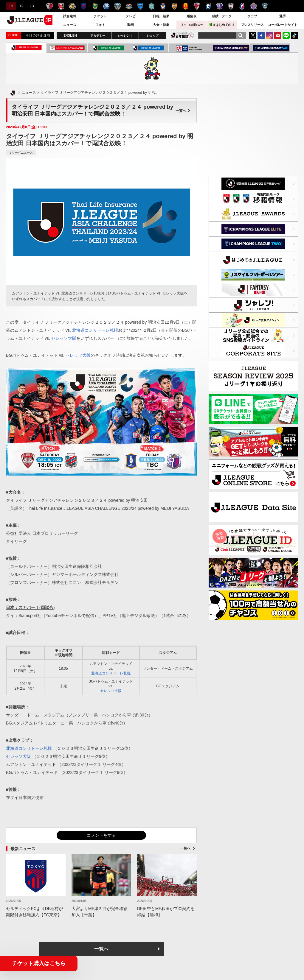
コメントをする (101, 835)
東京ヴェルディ (95, 6)
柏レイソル (72, 6)
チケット (100, 16)
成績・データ (222, 16)
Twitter (253, 35)
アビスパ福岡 (265, 6)
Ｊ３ (31, 6)
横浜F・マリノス (129, 6)
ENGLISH (70, 36)
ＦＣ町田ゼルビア (106, 6)
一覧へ (183, 111)
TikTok (294, 35)
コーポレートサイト (283, 25)
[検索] (241, 35)
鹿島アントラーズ (50, 6)
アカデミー (98, 36)
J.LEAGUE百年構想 (183, 35)
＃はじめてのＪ (222, 25)
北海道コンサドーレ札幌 (95, 330)
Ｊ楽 (191, 25)
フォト (100, 25)
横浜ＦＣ (140, 6)
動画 (131, 25)
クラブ (252, 16)
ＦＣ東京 (84, 6)
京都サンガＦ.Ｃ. (197, 6)
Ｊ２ (21, 6)
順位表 (191, 16)
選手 (283, 16)
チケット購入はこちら (39, 963)
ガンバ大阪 (208, 6)
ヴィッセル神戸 (231, 6)
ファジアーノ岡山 (242, 6)
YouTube (278, 35)
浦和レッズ (61, 6)
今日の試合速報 (38, 35)
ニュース (70, 25)
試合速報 (70, 16)
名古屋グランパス (186, 6)
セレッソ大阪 (220, 6)
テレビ (131, 16)
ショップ (153, 36)
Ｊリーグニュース (21, 153)
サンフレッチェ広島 (253, 6)
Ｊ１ (10, 6)
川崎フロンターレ (118, 6)
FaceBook (261, 35)
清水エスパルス (174, 6)
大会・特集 (161, 25)
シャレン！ (125, 36)
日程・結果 (161, 16)
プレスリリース (252, 25)
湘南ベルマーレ (152, 6)
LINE (286, 35)
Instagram (269, 35)
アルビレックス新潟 (163, 6)
